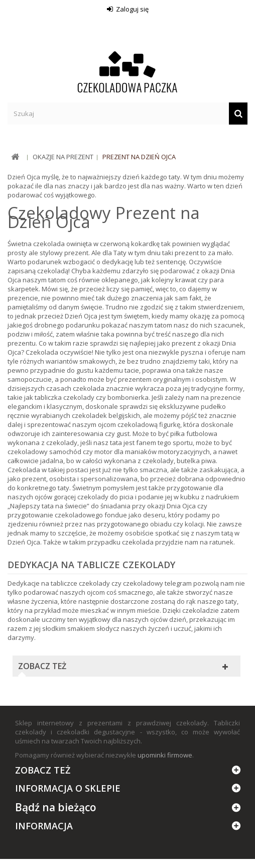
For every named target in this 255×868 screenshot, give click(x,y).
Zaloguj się (132, 9)
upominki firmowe (165, 755)
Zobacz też (42, 666)
